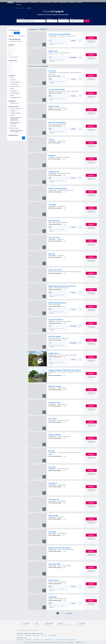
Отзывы (79, 2)
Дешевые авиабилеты (22, 2)
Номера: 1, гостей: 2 (75, 21)
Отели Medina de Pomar (38, 640)
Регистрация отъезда (63, 19)
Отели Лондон (28, 640)
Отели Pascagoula (52, 635)
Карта (17, 33)
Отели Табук (44, 635)
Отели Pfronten (20, 635)
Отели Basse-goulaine (50, 640)
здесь (72, 642)
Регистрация (49, 19)
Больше (19, 5)
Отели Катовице (20, 640)
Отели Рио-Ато (36, 635)
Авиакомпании (63, 2)
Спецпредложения (45, 2)
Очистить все (22, 36)
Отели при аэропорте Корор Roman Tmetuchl (66, 640)
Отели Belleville (28, 635)
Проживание (34, 2)
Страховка (55, 2)
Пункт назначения (20, 19)
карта (62, 38)
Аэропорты (72, 2)
